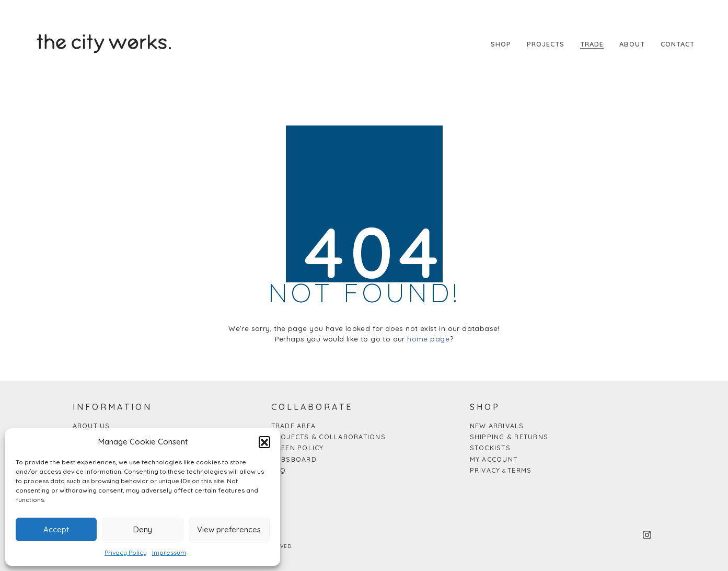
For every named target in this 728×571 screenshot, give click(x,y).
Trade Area (294, 426)
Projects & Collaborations (328, 437)
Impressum (169, 552)
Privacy (485, 470)
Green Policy (298, 448)
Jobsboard (294, 459)
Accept (56, 529)
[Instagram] (647, 535)
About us (91, 426)
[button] (264, 442)
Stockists (490, 448)
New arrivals (497, 426)
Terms (519, 470)
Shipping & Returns (509, 437)
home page (428, 339)
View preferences (229, 529)
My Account (494, 459)
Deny (143, 529)
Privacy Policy (126, 552)
